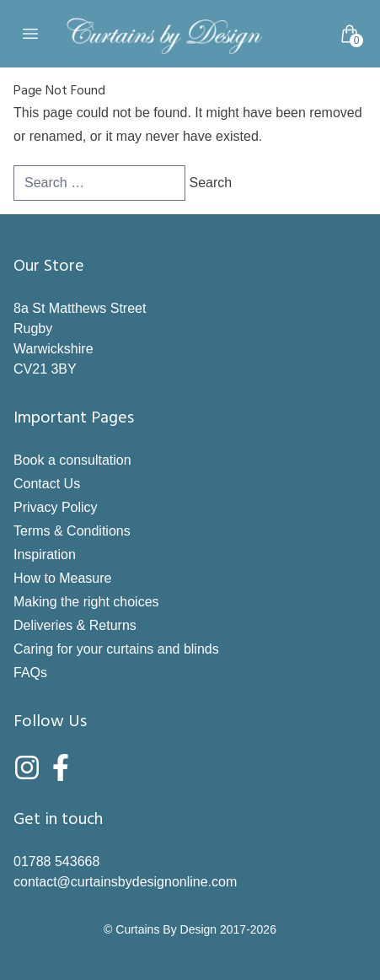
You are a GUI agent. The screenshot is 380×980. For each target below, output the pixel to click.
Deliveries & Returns (75, 625)
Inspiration (45, 555)
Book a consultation (72, 460)
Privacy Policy (56, 507)
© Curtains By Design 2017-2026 (190, 929)
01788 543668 (56, 862)
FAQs (30, 673)
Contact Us (47, 484)
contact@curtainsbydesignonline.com (125, 882)
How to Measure (63, 578)
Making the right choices (86, 602)
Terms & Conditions (72, 531)
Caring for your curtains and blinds (116, 649)
